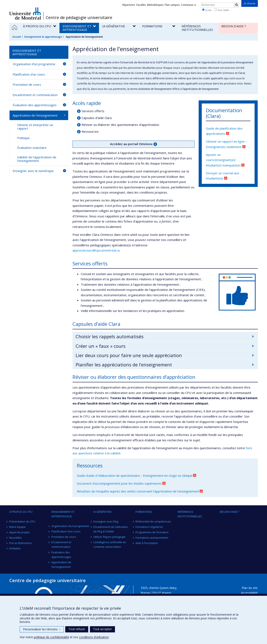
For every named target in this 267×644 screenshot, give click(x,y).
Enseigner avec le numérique (33, 171)
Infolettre (15, 548)
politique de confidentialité (51, 637)
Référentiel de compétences (153, 521)
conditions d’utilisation (94, 637)
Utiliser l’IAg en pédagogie (109, 537)
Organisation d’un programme (34, 64)
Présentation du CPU (22, 521)
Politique (23, 138)
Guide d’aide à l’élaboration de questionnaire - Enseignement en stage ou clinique (135, 475)
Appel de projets (20, 532)
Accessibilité (249, 593)
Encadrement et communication (35, 95)
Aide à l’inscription (147, 543)
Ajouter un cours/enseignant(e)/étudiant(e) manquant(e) (223, 160)
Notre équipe (18, 527)
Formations (144, 512)
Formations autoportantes (152, 538)
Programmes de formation (152, 532)
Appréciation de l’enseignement (35, 115)
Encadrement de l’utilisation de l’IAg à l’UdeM (111, 529)
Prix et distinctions (21, 543)
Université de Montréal (25, 13)
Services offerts (93, 111)
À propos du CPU (21, 512)
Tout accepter (102, 629)
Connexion (188, 5)
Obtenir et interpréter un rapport (35, 127)
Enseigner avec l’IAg (106, 521)
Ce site (207, 10)
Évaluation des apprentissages (35, 105)
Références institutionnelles (190, 514)
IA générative (103, 512)
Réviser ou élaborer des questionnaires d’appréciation (120, 125)
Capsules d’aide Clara (97, 118)
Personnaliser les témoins (42, 629)
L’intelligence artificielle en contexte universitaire (110, 544)
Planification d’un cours (29, 74)
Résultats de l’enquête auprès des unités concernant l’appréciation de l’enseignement (138, 491)
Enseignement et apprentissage (43, 37)
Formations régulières (149, 527)
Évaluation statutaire (32, 148)
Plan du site (250, 588)
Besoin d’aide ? (230, 512)
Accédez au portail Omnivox (131, 144)
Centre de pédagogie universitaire (79, 18)
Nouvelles (16, 538)
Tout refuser (77, 629)
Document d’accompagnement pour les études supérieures (119, 483)
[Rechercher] (237, 5)
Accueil (17, 37)
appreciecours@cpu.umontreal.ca (96, 250)
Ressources (90, 131)
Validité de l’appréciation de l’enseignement (37, 159)
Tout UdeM (222, 10)
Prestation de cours (27, 84)
